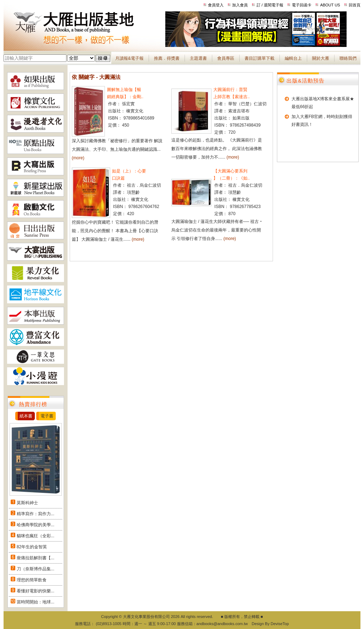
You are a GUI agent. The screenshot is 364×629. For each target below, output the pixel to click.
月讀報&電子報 (129, 58)
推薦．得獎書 (167, 58)
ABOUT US (330, 5)
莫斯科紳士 (27, 503)
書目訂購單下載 (259, 58)
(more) (78, 158)
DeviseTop (280, 624)
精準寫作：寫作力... (36, 514)
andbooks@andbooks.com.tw (222, 624)
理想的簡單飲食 (32, 580)
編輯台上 (293, 58)
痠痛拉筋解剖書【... (36, 558)
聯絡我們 (348, 58)
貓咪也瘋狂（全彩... (36, 536)
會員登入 (216, 5)
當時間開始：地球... (36, 602)
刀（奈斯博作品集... (36, 569)
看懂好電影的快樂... (36, 591)
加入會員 (240, 5)
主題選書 (198, 58)
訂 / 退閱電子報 (270, 5)
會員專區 (226, 58)
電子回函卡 (302, 5)
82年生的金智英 (32, 547)
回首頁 (355, 5)
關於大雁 (321, 58)
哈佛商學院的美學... (36, 525)
